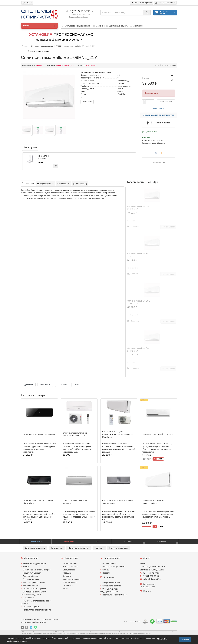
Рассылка (67, 573)
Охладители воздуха (112, 586)
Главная (25, 46)
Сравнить (133, 226)
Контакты (67, 576)
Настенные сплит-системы (79, 548)
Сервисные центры (32, 607)
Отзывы (106, 570)
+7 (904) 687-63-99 (149, 576)
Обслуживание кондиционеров (37, 570)
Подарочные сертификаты (114, 567)
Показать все (87, 102)
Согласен (185, 640)
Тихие (77, 385)
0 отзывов (172, 65)
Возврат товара (70, 582)
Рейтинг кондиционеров (119, 548)
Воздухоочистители (111, 583)
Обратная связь (68, 541)
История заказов (70, 567)
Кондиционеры (57, 548)
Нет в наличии (166, 102)
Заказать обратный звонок (79, 17)
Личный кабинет (70, 563)
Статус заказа (69, 570)
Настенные (45, 385)
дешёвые (29, 385)
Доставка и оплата (31, 585)
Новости (106, 573)
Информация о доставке (34, 582)
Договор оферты (30, 576)
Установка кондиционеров (35, 548)
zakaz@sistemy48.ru (151, 579)
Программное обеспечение (115, 595)
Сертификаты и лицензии (34, 589)
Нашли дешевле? (159, 108)
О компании (28, 598)
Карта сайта (68, 585)
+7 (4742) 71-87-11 (150, 573)
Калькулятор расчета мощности (37, 610)
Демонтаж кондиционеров (35, 563)
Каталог (39, 26)
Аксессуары (30, 147)
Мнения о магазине (71, 579)
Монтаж (26, 567)
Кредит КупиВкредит (32, 573)
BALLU (59, 46)
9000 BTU (62, 385)
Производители (109, 563)
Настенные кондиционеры (42, 46)
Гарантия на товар (31, 579)
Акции (65, 589)
